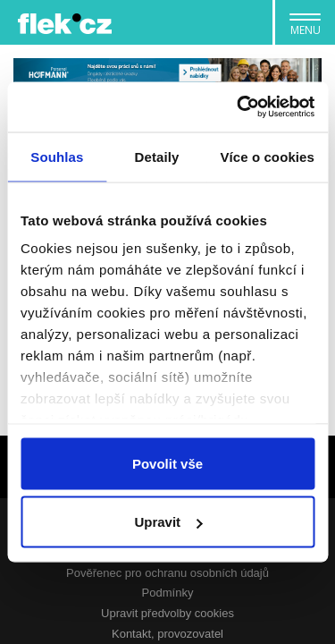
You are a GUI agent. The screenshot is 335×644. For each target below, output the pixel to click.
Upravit (168, 522)
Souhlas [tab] (57, 156)
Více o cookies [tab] (267, 156)
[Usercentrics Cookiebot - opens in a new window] (239, 107)
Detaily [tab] (157, 156)
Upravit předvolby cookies (167, 613)
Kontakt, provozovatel (167, 634)
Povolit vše (167, 463)
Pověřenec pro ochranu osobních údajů (167, 573)
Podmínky (168, 593)
